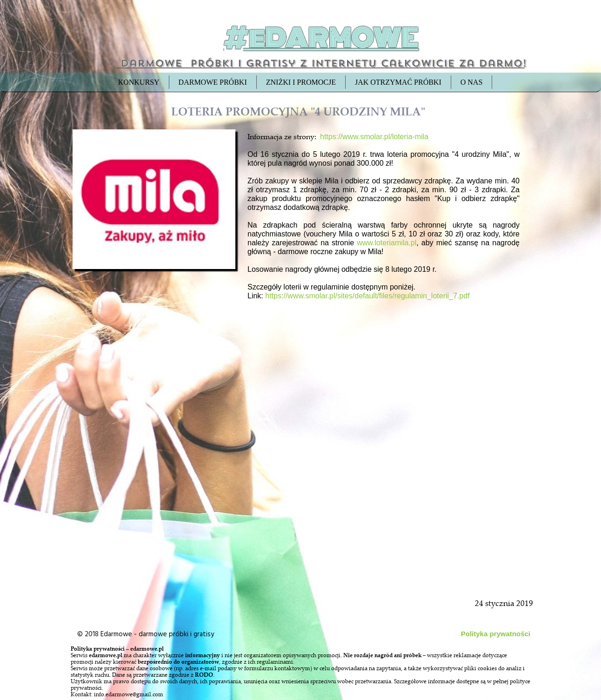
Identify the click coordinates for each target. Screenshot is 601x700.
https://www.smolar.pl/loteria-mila (374, 137)
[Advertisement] (155, 485)
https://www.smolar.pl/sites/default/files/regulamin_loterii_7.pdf (367, 296)
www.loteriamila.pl (387, 243)
